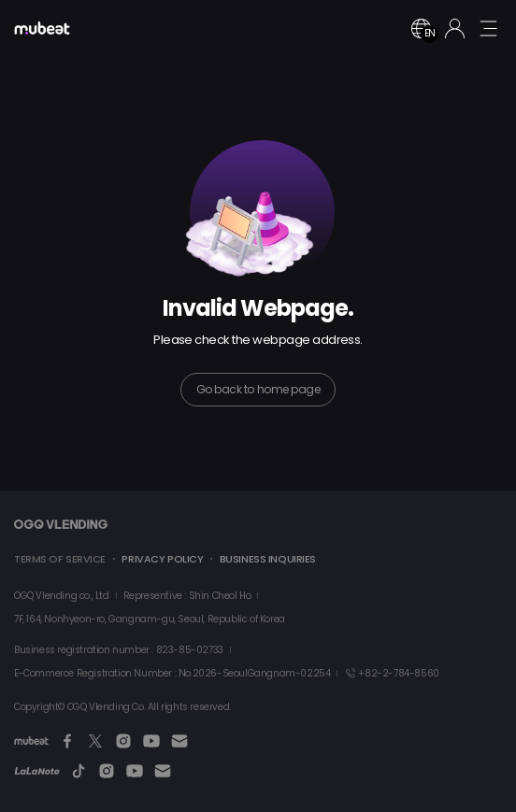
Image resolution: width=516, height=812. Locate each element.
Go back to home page (258, 389)
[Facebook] (67, 741)
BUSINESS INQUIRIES (268, 559)
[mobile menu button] (488, 28)
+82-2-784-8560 (391, 673)
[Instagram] (123, 741)
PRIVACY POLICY (162, 559)
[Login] (455, 28)
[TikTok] (79, 771)
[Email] (179, 741)
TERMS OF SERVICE (60, 559)
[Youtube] (151, 741)
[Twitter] (95, 741)
